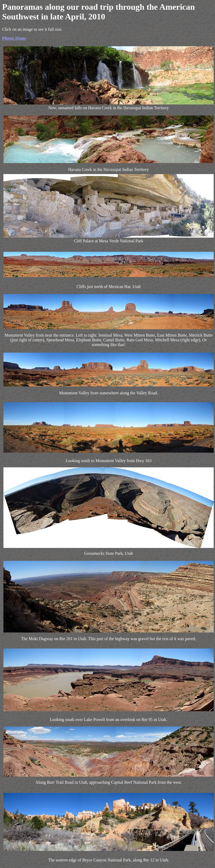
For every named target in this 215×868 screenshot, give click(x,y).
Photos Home (14, 38)
